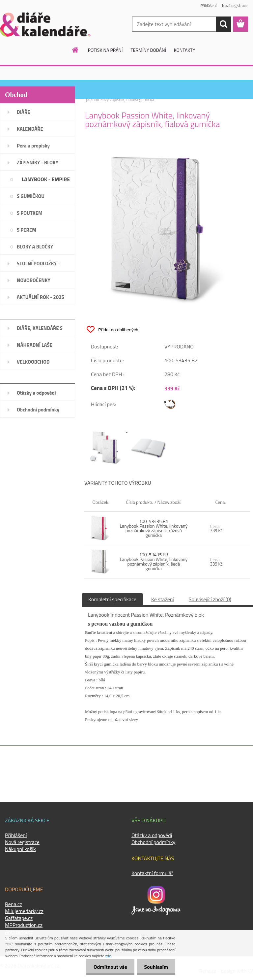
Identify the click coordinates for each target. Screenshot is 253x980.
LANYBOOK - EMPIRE (46, 179)
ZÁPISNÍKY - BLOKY (38, 163)
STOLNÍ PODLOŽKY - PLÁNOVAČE (38, 266)
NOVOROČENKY (34, 280)
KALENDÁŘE (30, 129)
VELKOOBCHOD (33, 362)
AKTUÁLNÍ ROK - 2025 (41, 297)
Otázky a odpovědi (36, 393)
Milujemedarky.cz (24, 911)
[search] (223, 24)
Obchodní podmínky (38, 410)
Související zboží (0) (210, 599)
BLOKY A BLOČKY (35, 247)
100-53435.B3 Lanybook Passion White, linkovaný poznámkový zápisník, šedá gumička (154, 561)
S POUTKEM (30, 213)
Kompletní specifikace (112, 599)
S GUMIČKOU (31, 196)
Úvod (91, 95)
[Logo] (45, 24)
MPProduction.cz (24, 925)
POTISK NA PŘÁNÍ (105, 50)
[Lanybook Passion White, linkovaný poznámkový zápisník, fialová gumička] (167, 151)
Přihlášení (208, 6)
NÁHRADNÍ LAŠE (35, 345)
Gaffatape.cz (19, 918)
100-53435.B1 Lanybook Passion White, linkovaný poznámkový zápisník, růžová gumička (154, 528)
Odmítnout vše (107, 967)
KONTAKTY (184, 50)
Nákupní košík (20, 849)
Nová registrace (235, 6)
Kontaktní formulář (152, 873)
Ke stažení (163, 599)
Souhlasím (155, 967)
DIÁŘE (24, 112)
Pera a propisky (33, 146)
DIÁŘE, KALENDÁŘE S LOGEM (40, 330)
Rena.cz (14, 904)
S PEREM (27, 230)
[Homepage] (75, 50)
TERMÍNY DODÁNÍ (148, 50)
